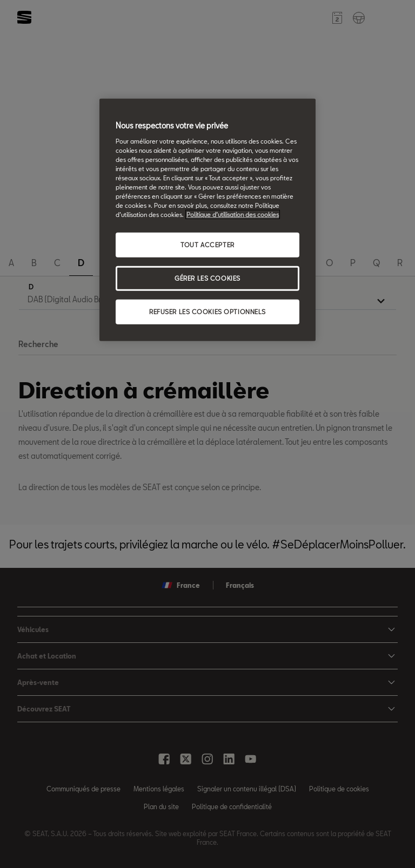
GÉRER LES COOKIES (207, 278)
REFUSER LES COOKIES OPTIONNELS (207, 312)
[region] (207, 220)
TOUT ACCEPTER (207, 245)
